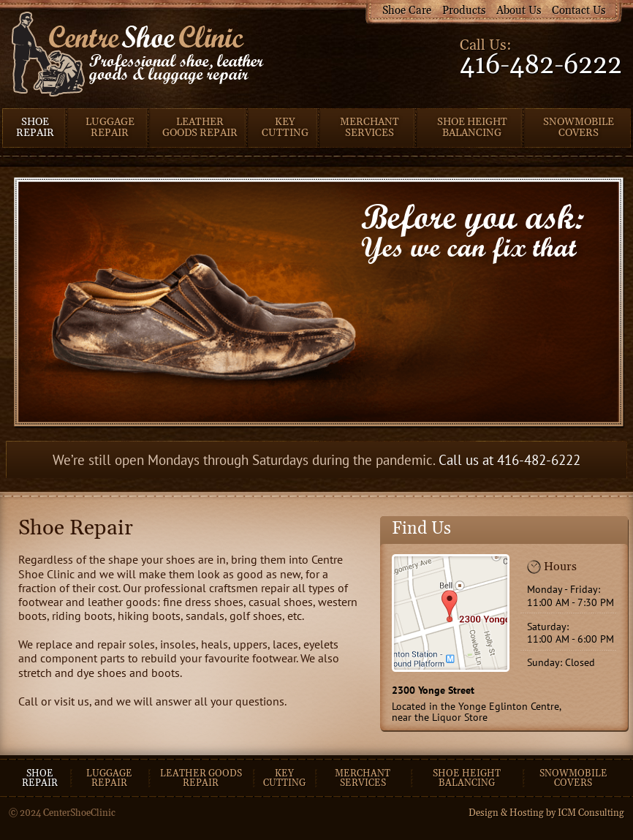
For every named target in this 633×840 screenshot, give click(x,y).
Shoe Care (407, 11)
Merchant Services (369, 128)
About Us (519, 11)
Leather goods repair (201, 778)
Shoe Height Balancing (472, 128)
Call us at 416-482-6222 (509, 459)
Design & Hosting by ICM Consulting (546, 813)
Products (464, 11)
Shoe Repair (35, 128)
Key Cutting (285, 128)
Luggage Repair (110, 128)
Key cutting (284, 778)
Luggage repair (109, 778)
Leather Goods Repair (200, 128)
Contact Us (579, 11)
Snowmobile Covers (579, 128)
